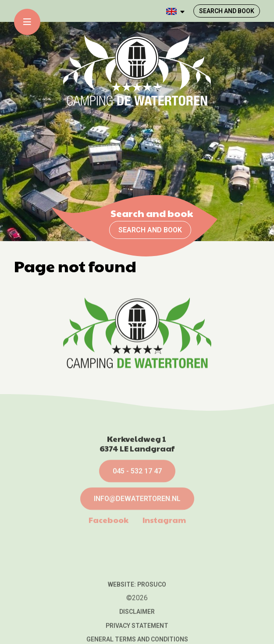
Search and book (150, 230)
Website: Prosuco (137, 619)
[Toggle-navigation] (27, 22)
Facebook (109, 554)
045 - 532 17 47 (137, 506)
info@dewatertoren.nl (137, 533)
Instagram (164, 554)
